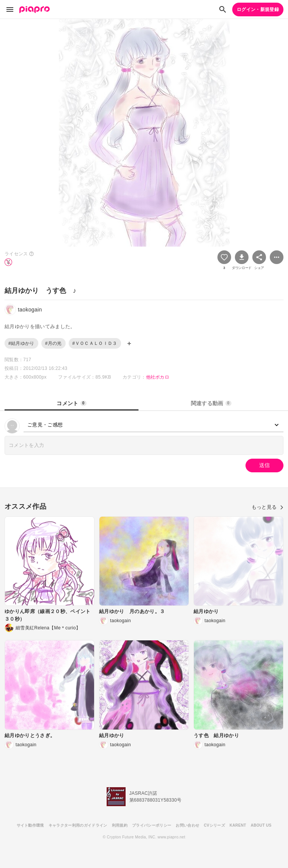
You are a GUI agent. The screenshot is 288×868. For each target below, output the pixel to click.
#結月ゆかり (21, 343)
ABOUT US (261, 825)
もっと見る (268, 507)
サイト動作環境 (30, 825)
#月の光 (54, 343)
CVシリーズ (214, 825)
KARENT (238, 825)
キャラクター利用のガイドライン (78, 825)
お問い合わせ (187, 825)
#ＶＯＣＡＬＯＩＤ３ (95, 343)
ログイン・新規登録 (258, 9)
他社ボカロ (158, 377)
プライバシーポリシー (152, 825)
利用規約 (120, 825)
